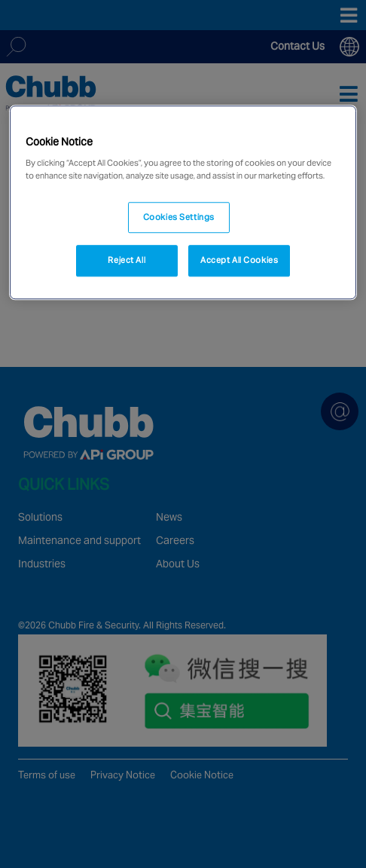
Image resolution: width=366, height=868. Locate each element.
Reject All (127, 261)
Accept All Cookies (239, 261)
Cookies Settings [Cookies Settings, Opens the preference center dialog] (179, 217)
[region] (183, 203)
